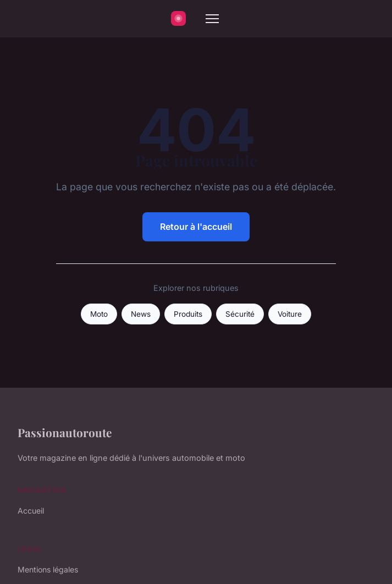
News (141, 314)
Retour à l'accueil (196, 227)
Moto (99, 314)
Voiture (290, 314)
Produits (188, 314)
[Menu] (212, 19)
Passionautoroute (65, 432)
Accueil (31, 511)
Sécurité (240, 314)
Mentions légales (48, 569)
